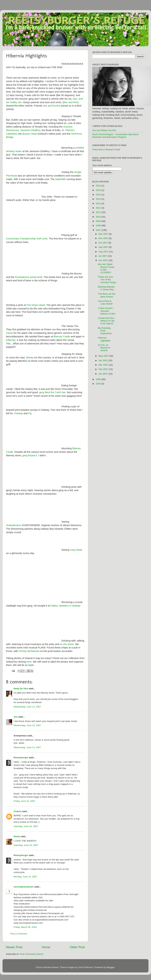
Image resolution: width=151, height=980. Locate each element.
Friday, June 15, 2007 (24, 801)
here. (29, 662)
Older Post (77, 947)
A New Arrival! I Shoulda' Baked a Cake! (107, 311)
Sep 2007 (104, 247)
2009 (99, 221)
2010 (99, 217)
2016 (99, 190)
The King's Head (36, 305)
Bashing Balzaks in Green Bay (106, 288)
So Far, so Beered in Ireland (104, 348)
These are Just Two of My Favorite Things (107, 280)
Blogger (111, 967)
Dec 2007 (104, 234)
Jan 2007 (103, 374)
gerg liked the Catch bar (52, 392)
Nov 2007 (104, 238)
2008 (99, 226)
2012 (99, 208)
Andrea (18, 811)
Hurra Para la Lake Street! (105, 302)
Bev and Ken (71, 102)
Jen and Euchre (52, 106)
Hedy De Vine (21, 689)
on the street (67, 644)
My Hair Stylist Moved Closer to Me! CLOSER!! (106, 268)
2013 (99, 203)
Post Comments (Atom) (32, 954)
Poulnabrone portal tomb (29, 277)
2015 (99, 195)
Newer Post (14, 947)
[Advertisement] (135, 230)
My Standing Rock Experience (105, 331)
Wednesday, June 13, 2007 (27, 707)
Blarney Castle (62, 336)
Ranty (17, 836)
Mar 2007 (104, 365)
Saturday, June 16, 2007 (26, 826)
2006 (99, 379)
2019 (99, 186)
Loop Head (76, 550)
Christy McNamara (29, 651)
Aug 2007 (104, 252)
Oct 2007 (103, 243)
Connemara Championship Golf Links (27, 239)
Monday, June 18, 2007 (25, 877)
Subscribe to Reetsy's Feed (106, 149)
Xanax (10, 333)
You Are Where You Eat (104, 130)
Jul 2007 (103, 256)
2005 (99, 384)
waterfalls (60, 179)
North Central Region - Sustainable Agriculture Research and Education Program (116, 136)
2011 (99, 212)
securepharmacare (24, 887)
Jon (16, 717)
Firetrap (19, 413)
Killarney (11, 340)
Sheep (30, 358)
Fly (30, 413)
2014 (99, 199)
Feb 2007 (104, 369)
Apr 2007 (103, 360)
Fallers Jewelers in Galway (65, 606)
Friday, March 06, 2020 (25, 927)
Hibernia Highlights (104, 339)
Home (46, 947)
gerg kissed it (29, 455)
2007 (99, 230)
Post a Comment (19, 934)
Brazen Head (30, 134)
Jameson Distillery (30, 130)
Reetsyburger (21, 758)
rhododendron (14, 525)
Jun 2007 (103, 260)
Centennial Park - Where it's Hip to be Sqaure (107, 321)
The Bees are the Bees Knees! (107, 295)
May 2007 (104, 356)
